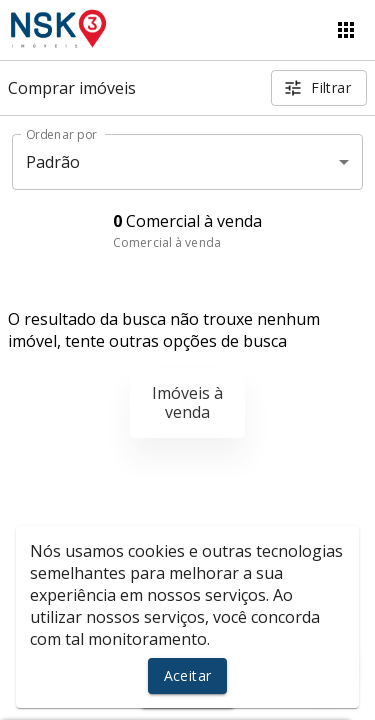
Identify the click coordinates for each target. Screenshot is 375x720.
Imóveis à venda (187, 402)
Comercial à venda (167, 242)
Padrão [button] (53, 162)
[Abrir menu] (346, 30)
